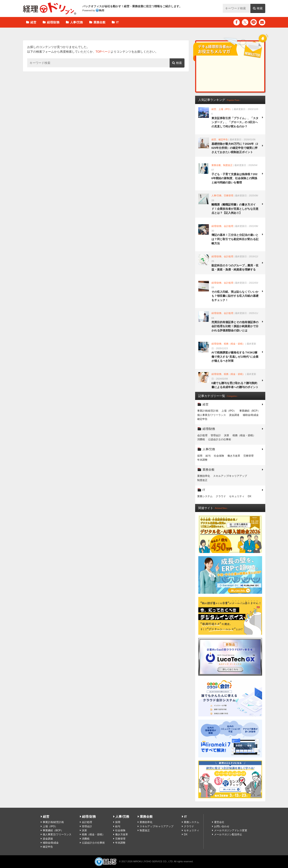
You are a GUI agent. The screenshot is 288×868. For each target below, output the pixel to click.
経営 (33, 22)
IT (117, 22)
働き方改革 (234, 456)
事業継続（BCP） (250, 411)
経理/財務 (53, 22)
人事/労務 (77, 22)
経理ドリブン (50, 8)
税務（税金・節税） (244, 435)
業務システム (205, 496)
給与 (208, 456)
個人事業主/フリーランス (212, 415)
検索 (260, 8)
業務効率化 (204, 476)
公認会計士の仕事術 (220, 439)
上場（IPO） (229, 411)
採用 (200, 456)
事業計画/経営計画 (208, 411)
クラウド (221, 496)
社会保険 (219, 456)
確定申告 (202, 419)
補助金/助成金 (251, 415)
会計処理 (202, 435)
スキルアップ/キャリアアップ (230, 476)
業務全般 (99, 22)
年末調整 (202, 460)
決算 (227, 435)
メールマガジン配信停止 (228, 834)
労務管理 (248, 456)
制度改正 (202, 480)
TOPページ (103, 52)
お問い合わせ (222, 826)
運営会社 (219, 822)
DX (250, 496)
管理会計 (216, 435)
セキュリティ (237, 496)
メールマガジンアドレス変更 (231, 830)
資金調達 (234, 415)
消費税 (201, 439)
